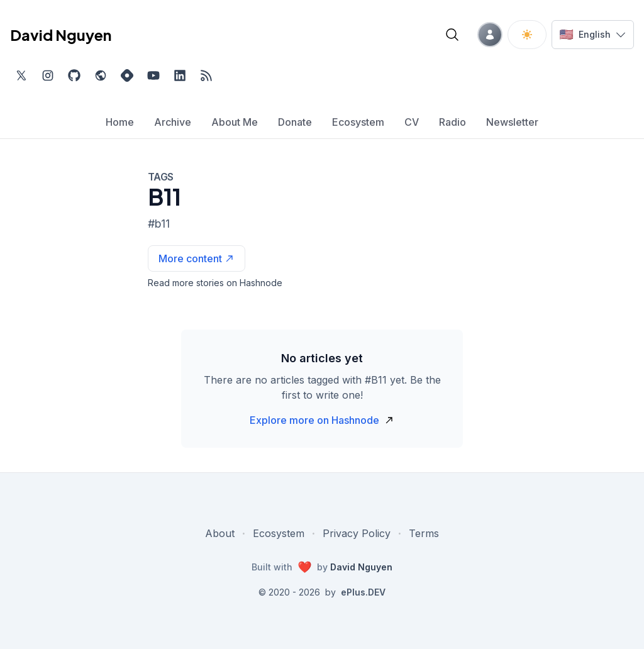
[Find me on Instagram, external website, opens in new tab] (48, 75)
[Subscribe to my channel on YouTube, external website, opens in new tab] (153, 75)
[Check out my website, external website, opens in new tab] (101, 75)
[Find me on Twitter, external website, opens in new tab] (21, 75)
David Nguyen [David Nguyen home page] (61, 35)
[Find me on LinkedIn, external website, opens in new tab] (180, 75)
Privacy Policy (357, 533)
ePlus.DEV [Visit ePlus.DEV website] (363, 592)
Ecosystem (279, 533)
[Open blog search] (452, 35)
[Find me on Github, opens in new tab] (74, 75)
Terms (424, 533)
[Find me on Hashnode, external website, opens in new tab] (127, 75)
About (220, 533)
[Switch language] (593, 35)
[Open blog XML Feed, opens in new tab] (206, 75)
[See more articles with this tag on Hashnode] (197, 258)
